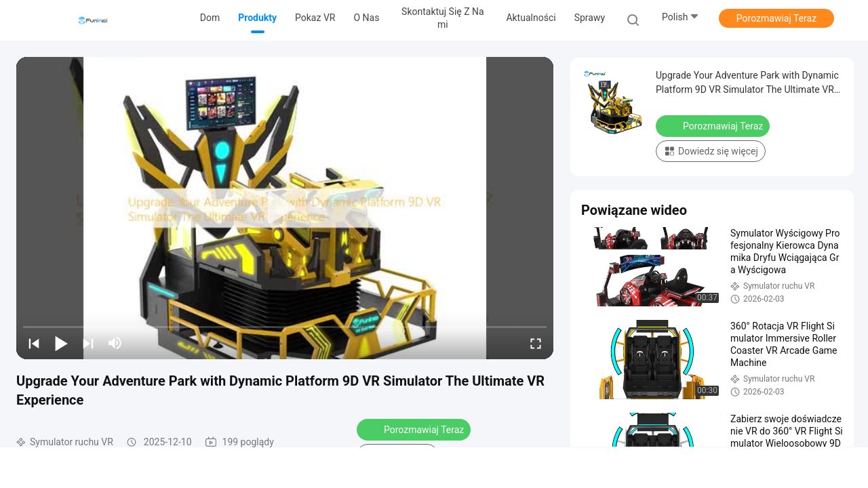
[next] (88, 343)
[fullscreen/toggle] (536, 343)
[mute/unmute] (115, 343)
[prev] (34, 343)
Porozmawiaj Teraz (776, 18)
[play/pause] (61, 343)
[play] (285, 208)
